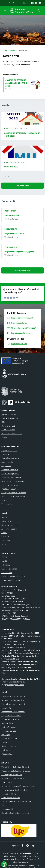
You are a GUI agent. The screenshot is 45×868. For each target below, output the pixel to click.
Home (5, 50)
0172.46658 (10, 596)
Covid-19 (5, 536)
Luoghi (4, 561)
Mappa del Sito (7, 754)
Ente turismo (7, 782)
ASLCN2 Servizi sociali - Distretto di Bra (17, 801)
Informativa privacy (9, 731)
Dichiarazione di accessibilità (13, 700)
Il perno (4, 533)
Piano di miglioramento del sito (14, 704)
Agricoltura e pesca (9, 451)
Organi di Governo (9, 414)
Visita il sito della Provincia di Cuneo (16, 771)
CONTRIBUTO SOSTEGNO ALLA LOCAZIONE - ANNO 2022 (16, 83)
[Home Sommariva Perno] (21, 11)
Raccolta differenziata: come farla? (15, 813)
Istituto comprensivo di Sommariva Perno (18, 786)
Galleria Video (7, 573)
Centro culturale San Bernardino (14, 790)
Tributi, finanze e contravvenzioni (14, 496)
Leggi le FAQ (6, 708)
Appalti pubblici (7, 462)
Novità (8, 128)
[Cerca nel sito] (39, 11)
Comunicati (6, 540)
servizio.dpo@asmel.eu (16, 682)
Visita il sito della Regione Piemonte (16, 767)
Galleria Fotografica (9, 569)
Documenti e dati (22, 270)
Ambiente (5, 454)
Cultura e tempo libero (10, 473)
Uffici (3, 422)
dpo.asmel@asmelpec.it (15, 685)
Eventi (4, 557)
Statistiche (6, 750)
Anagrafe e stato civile (10, 458)
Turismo (4, 500)
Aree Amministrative (10, 418)
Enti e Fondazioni (8, 430)
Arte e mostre (7, 521)
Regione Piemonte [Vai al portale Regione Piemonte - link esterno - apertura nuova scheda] (9, 3)
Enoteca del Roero (9, 794)
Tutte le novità (22, 186)
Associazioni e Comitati (11, 580)
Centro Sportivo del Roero (12, 775)
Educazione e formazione (11, 477)
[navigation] (5, 10)
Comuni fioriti (7, 805)
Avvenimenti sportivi (10, 529)
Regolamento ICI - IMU (14, 234)
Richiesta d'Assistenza (10, 719)
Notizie (4, 517)
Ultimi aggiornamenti (10, 746)
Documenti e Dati (8, 426)
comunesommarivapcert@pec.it (19, 604)
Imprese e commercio (10, 485)
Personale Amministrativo (12, 434)
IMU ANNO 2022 (11, 167)
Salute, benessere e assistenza (14, 493)
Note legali (6, 735)
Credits (4, 742)
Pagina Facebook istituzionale (13, 778)
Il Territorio (6, 565)
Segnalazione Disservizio (11, 716)
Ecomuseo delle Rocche (11, 798)
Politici (4, 437)
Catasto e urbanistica (10, 470)
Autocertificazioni (12, 215)
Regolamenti (11, 229)
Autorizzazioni (7, 466)
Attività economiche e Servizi (13, 576)
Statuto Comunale (9, 727)
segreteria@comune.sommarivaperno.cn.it (24, 607)
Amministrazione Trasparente (13, 696)
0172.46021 (9, 593)
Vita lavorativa (7, 504)
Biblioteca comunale (9, 525)
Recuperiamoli (7, 809)
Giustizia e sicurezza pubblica (13, 481)
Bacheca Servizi (8, 723)
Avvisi (4, 544)
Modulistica (10, 211)
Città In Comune (19, 862)
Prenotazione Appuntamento (13, 712)
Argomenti (13, 50)
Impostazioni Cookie (9, 738)
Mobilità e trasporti (9, 489)
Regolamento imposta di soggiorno (19, 252)
